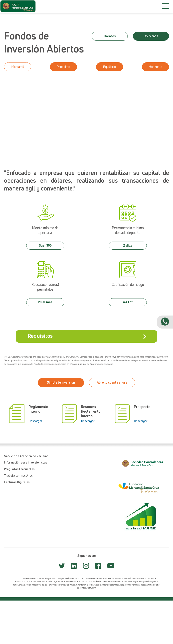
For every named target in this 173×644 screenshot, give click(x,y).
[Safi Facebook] (98, 567)
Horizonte (155, 67)
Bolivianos (151, 36)
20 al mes (45, 302)
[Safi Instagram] (86, 567)
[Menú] (165, 6)
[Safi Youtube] (111, 567)
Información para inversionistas (26, 462)
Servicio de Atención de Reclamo (26, 456)
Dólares (110, 36)
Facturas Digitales (17, 482)
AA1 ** (128, 302)
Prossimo (63, 67)
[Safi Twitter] (62, 567)
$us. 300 (45, 245)
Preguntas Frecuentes (19, 469)
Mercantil (18, 67)
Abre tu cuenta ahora (112, 382)
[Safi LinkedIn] (74, 567)
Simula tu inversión (61, 382)
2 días (128, 245)
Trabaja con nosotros (18, 475)
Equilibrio (109, 67)
